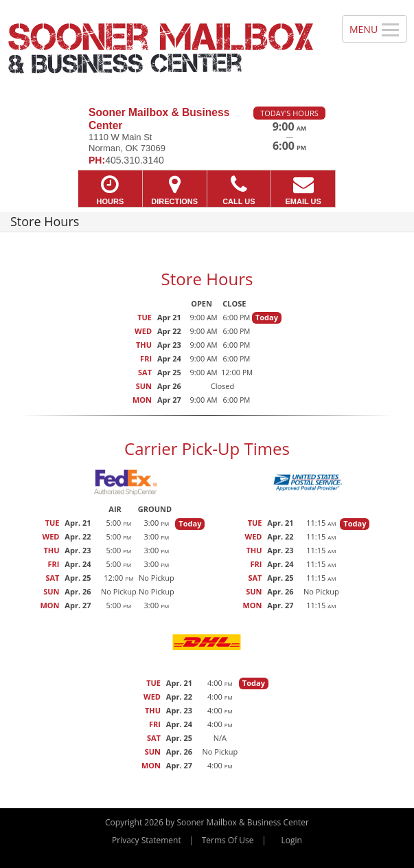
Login (292, 840)
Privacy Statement (147, 840)
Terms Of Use (228, 840)
